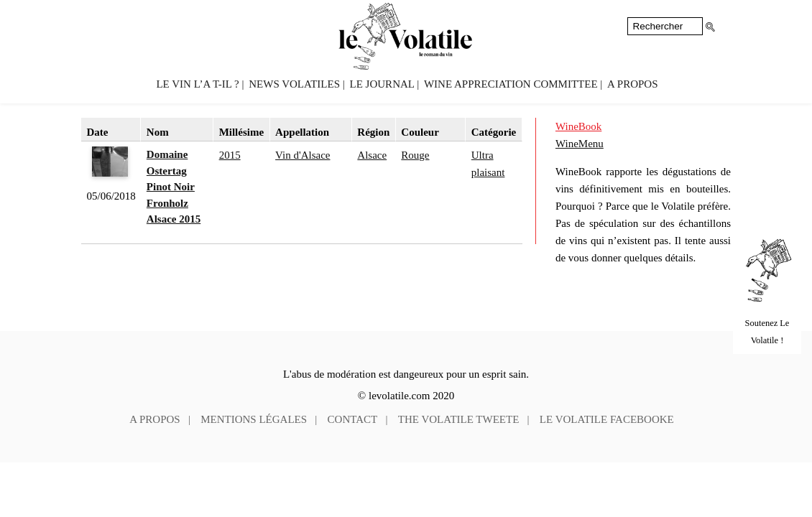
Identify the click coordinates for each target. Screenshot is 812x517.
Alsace (372, 155)
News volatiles (294, 84)
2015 (230, 155)
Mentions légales (254, 419)
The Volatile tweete (459, 419)
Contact (353, 419)
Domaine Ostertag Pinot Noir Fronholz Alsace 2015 (174, 187)
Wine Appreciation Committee (511, 84)
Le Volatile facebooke (607, 419)
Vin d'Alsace (303, 155)
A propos (632, 84)
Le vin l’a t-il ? (197, 84)
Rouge (415, 155)
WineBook (578, 126)
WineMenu (580, 144)
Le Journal (382, 84)
